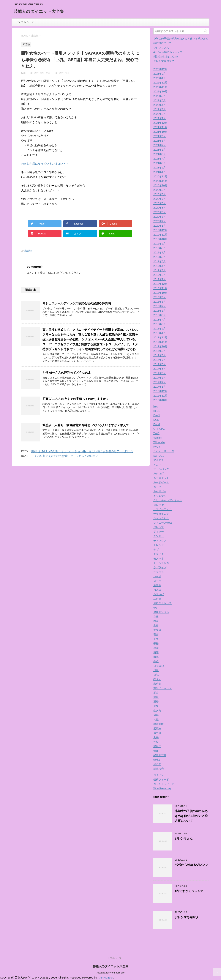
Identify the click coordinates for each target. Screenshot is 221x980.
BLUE (157, 411)
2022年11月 (160, 87)
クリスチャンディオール (168, 500)
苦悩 (156, 742)
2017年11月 (160, 342)
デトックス (160, 541)
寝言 (156, 635)
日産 (156, 670)
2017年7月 (160, 360)
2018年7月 (160, 306)
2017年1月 (160, 387)
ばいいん (159, 456)
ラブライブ (160, 567)
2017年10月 (160, 346)
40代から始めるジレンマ (168, 52)
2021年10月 (160, 132)
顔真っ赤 (159, 769)
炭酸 (156, 706)
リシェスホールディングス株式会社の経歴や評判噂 (77, 303)
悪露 (156, 648)
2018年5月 (160, 315)
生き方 (157, 711)
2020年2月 (160, 221)
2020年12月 (160, 176)
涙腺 (156, 697)
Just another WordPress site (111, 973)
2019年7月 (160, 253)
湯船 (156, 702)
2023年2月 (160, 74)
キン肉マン (160, 496)
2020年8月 (160, 194)
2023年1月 (160, 78)
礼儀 (156, 719)
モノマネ (159, 558)
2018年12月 (160, 284)
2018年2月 (160, 329)
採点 (156, 661)
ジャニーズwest (163, 523)
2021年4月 (160, 159)
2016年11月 (160, 396)
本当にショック (162, 688)
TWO (156, 433)
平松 (156, 643)
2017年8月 (160, 355)
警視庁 (157, 746)
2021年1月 (160, 172)
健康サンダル (161, 612)
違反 (156, 751)
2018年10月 (160, 293)
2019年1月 (160, 279)
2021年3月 (160, 163)
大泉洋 (157, 630)
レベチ (157, 576)
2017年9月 (160, 351)
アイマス (159, 460)
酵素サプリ (160, 755)
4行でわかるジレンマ (166, 56)
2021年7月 (160, 145)
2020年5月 (160, 208)
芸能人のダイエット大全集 (39, 12)
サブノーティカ (162, 509)
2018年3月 (160, 324)
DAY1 (157, 415)
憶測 (156, 652)
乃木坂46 (159, 594)
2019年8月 (160, 248)
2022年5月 (160, 100)
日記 (156, 675)
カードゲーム (161, 482)
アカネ (157, 465)
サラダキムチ (161, 514)
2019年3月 (160, 270)
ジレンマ (159, 527)
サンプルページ (25, 22)
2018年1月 (160, 333)
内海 (156, 621)
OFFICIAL (159, 429)
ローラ (157, 581)
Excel (157, 424)
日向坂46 (159, 666)
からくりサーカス (164, 451)
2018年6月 (160, 311)
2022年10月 (160, 91)
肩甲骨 (157, 733)
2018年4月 (160, 320)
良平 (156, 737)
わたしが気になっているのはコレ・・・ (46, 164)
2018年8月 (160, 302)
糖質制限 (159, 724)
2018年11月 (160, 288)
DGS (156, 420)
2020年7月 (160, 199)
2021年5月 (160, 154)
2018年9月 (160, 297)
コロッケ (159, 505)
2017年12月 (160, 337)
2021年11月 (160, 127)
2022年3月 (160, 109)
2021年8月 (160, 141)
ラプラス (159, 572)
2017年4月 (160, 373)
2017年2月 (160, 382)
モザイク (159, 554)
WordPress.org (162, 788)
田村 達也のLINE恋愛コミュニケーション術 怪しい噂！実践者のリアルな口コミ (82, 451)
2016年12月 (160, 391)
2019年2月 (160, 275)
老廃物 (157, 728)
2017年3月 (160, 378)
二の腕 (157, 599)
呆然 (156, 626)
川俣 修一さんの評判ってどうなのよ (67, 373)
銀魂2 (157, 760)
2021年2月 (160, 168)
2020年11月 (160, 181)
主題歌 (157, 585)
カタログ (159, 474)
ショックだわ (161, 518)
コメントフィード (164, 784)
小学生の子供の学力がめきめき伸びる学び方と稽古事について (191, 816)
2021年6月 (160, 150)
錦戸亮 (157, 764)
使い (156, 608)
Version (158, 438)
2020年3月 (160, 217)
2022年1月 (160, 118)
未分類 (28, 251)
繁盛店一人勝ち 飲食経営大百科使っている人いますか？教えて (86, 425)
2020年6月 (160, 203)
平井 (156, 639)
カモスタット (161, 478)
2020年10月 (160, 185)
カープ (157, 487)
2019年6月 (160, 257)
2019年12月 (160, 230)
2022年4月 (160, 105)
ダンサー (159, 536)
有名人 (157, 679)
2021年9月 (160, 136)
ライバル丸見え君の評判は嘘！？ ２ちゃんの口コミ (65, 456)
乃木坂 (157, 590)
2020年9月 (160, 190)
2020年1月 (160, 226)
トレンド (159, 545)
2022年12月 (160, 83)
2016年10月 (160, 400)
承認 (156, 657)
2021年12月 (160, 123)
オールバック (161, 469)
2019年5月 (160, 261)
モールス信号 (161, 563)
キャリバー (160, 491)
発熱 (156, 715)
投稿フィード (161, 779)
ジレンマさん (161, 48)
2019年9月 (160, 244)
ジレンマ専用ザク (164, 61)
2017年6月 (160, 364)
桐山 (156, 693)
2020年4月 (160, 212)
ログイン (61, 273)
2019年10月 (160, 239)
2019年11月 (160, 235)
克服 (156, 617)
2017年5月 (160, 369)
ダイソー (159, 532)
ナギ (156, 550)
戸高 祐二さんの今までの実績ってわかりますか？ (76, 399)
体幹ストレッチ (162, 603)
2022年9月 (160, 96)
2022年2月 (160, 114)
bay (156, 406)
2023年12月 (160, 69)
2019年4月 (160, 266)
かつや (157, 447)
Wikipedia (159, 442)
